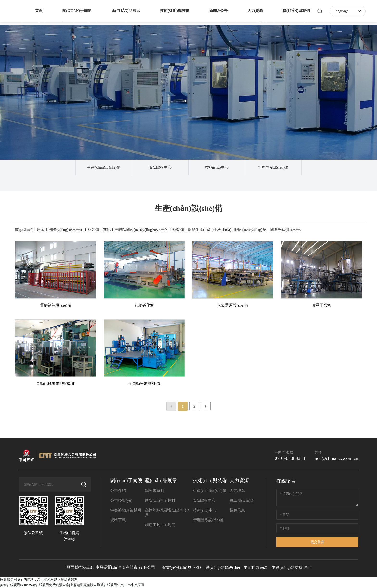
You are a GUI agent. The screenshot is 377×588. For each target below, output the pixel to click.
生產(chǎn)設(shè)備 (104, 167)
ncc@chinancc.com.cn (336, 458)
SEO (197, 567)
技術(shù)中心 (217, 167)
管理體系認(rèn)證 (273, 167)
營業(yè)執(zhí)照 (177, 567)
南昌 (264, 567)
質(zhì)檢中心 (160, 167)
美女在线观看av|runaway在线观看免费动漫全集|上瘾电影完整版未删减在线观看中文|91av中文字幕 (72, 585)
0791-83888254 (290, 458)
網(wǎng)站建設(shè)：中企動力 (232, 567)
